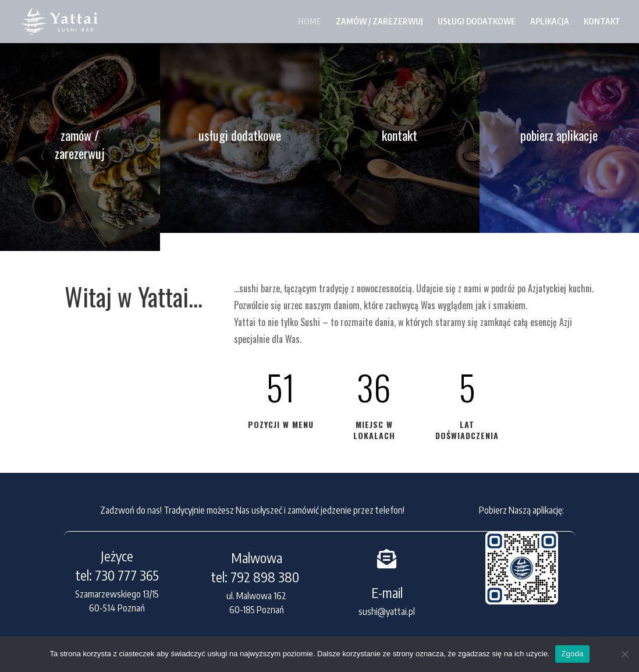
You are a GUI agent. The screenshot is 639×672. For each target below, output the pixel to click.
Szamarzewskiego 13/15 (117, 594)
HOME (310, 21)
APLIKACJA (550, 21)
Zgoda (572, 654)
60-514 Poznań (117, 608)
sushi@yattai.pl (387, 611)
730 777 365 (127, 575)
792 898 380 (266, 577)
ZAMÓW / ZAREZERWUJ (379, 21)
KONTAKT (602, 21)
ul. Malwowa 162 (256, 596)
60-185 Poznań (257, 610)
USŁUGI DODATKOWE (477, 21)
